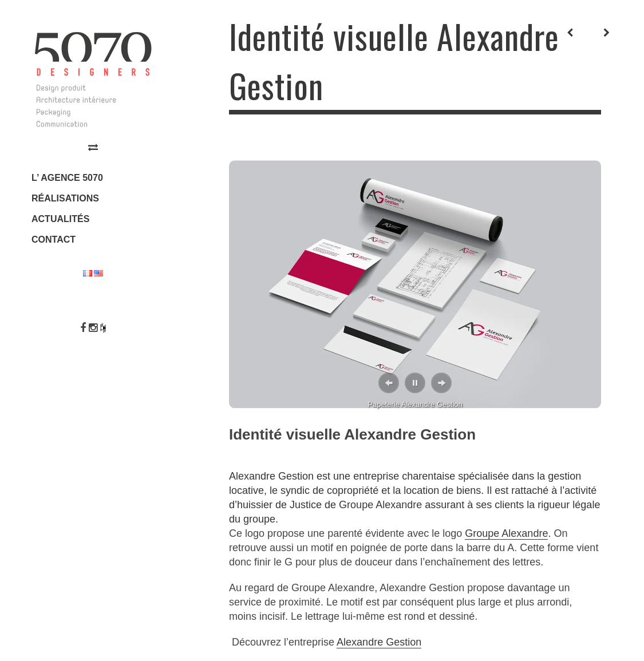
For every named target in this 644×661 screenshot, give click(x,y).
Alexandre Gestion (379, 642)
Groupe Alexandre (380, 505)
